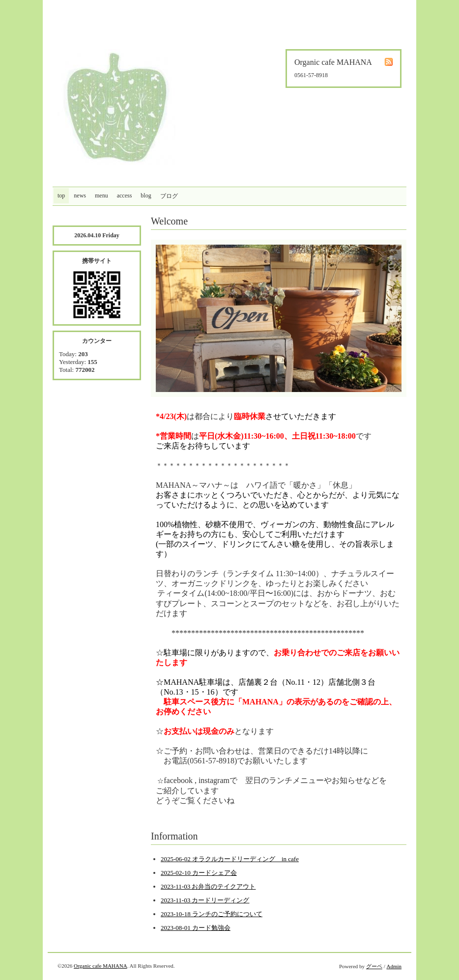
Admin (394, 966)
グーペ (374, 966)
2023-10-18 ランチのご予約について (212, 914)
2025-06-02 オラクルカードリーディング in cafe (230, 859)
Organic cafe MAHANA (100, 966)
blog (146, 196)
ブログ (169, 196)
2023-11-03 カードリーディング (205, 900)
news (80, 196)
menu (101, 196)
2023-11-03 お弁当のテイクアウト (208, 886)
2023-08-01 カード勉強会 (196, 928)
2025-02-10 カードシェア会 (199, 873)
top (61, 196)
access (125, 196)
